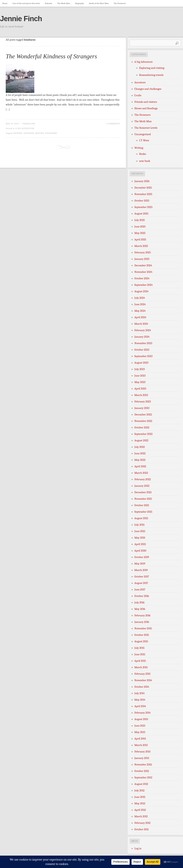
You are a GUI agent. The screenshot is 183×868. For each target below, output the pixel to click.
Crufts (138, 95)
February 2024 (143, 330)
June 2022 (140, 453)
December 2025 (143, 188)
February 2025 (143, 253)
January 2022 (142, 486)
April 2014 (140, 706)
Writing (139, 148)
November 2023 (143, 343)
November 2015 (143, 628)
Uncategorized (143, 134)
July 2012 (139, 791)
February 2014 (142, 713)
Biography (79, 3)
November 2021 (143, 499)
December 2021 (143, 492)
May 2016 (140, 609)
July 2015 (139, 648)
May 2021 (140, 538)
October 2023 (142, 350)
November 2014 (143, 680)
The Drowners (120, 3)
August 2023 (141, 363)
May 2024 (140, 311)
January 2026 (142, 181)
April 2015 (140, 661)
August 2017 (141, 583)
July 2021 (139, 525)
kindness (29, 133)
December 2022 (143, 415)
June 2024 (140, 304)
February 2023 (143, 402)
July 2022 (140, 447)
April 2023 (140, 389)
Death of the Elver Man (99, 3)
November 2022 (143, 421)
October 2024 (142, 278)
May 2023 (140, 382)
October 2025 (142, 201)
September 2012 (143, 778)
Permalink (29, 124)
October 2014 (142, 687)
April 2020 (140, 551)
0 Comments (113, 124)
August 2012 (141, 784)
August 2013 (141, 719)
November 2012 (143, 765)
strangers (51, 133)
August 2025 (141, 214)
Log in (138, 848)
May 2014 (140, 700)
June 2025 (140, 227)
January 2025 (142, 259)
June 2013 (140, 726)
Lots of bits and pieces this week (26, 3)
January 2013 (142, 758)
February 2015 (142, 674)
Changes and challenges (148, 89)
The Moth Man (64, 3)
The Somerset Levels (146, 128)
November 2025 (143, 194)
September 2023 (143, 356)
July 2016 (139, 603)
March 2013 (141, 745)
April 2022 (140, 466)
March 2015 (141, 667)
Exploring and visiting (152, 68)
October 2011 (142, 829)
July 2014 (139, 693)
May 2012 (140, 803)
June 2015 (140, 654)
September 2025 (143, 207)
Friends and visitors (146, 102)
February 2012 (142, 823)
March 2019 (141, 570)
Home (5, 3)
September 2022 (143, 434)
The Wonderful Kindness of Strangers (51, 56)
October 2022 (142, 428)
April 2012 (140, 810)
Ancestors (140, 82)
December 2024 (143, 265)
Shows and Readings (146, 108)
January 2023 (142, 408)
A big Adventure (25, 128)
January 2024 (142, 337)
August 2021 (141, 518)
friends (18, 133)
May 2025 (140, 233)
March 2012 (141, 816)
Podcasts (49, 3)
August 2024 (141, 291)
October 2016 (142, 596)
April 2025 (140, 240)
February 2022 (143, 479)
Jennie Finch (21, 19)
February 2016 (142, 615)
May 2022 (140, 460)
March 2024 (141, 324)
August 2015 (141, 641)
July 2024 (140, 298)
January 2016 (142, 622)
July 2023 (140, 369)
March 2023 (141, 395)
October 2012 (142, 771)
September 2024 (143, 285)
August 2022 (141, 440)
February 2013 (142, 752)
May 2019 (140, 564)
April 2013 (140, 739)
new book (145, 161)
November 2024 (143, 272)
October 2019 (142, 557)
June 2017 (140, 590)
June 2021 (140, 531)
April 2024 (140, 317)
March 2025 (141, 246)
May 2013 (140, 732)
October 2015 (142, 635)
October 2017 (142, 577)
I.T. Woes (144, 140)
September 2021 (143, 512)
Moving (40, 133)
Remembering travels (151, 75)
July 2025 (140, 220)
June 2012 (140, 797)
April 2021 (140, 544)
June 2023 (140, 376)
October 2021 (142, 505)
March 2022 (141, 473)
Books (143, 154)
